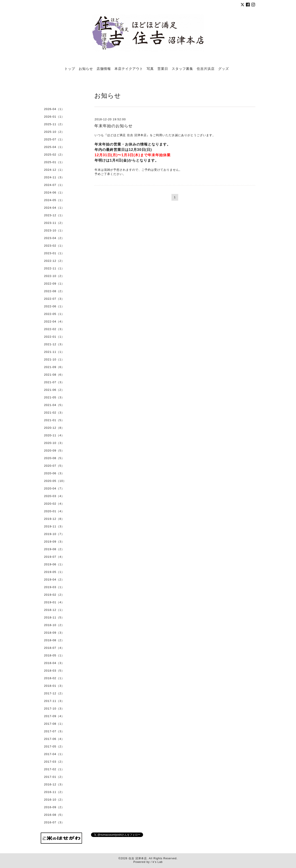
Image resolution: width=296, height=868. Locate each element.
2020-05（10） (55, 481)
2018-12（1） (54, 610)
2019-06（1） (54, 564)
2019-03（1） (54, 587)
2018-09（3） (54, 633)
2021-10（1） (54, 359)
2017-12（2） (54, 693)
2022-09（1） (54, 284)
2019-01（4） (54, 602)
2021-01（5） (54, 420)
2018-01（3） (54, 686)
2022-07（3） (54, 299)
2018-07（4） (54, 648)
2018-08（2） (54, 640)
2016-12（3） (54, 784)
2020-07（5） (54, 466)
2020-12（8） (54, 428)
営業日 (163, 69)
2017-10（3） (54, 709)
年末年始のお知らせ (113, 126)
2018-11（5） (54, 617)
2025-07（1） (54, 139)
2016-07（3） (54, 822)
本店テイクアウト (129, 69)
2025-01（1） (54, 162)
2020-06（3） (54, 473)
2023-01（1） (54, 253)
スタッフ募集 (182, 69)
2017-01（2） (54, 777)
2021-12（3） (54, 344)
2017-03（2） (54, 762)
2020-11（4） (54, 435)
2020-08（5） (54, 458)
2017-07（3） (54, 731)
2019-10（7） (54, 534)
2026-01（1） (54, 117)
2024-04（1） (54, 208)
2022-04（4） (54, 322)
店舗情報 (104, 69)
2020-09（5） (54, 451)
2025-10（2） (54, 132)
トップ (70, 69)
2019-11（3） (54, 526)
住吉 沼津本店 (138, 858)
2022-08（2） (54, 291)
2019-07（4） (54, 557)
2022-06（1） (54, 306)
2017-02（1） (54, 769)
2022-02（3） (54, 329)
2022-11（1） (54, 268)
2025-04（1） (54, 147)
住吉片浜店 (206, 69)
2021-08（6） (54, 375)
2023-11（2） (54, 223)
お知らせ (86, 69)
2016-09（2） (54, 807)
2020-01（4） (54, 511)
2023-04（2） (54, 238)
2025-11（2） (54, 124)
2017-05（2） (54, 746)
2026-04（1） (54, 109)
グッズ (224, 69)
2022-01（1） (54, 337)
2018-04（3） (54, 663)
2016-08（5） (54, 815)
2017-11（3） (54, 701)
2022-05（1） (54, 314)
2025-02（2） (54, 155)
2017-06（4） (54, 739)
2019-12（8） (54, 519)
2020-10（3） (54, 443)
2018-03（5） (54, 671)
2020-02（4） (54, 504)
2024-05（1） (54, 200)
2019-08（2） (54, 549)
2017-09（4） (54, 716)
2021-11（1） (54, 352)
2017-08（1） (54, 724)
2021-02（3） (54, 413)
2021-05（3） (54, 397)
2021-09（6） (54, 367)
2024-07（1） (54, 185)
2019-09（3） (54, 542)
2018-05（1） (54, 655)
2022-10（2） (54, 276)
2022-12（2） (54, 261)
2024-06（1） (54, 193)
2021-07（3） (54, 382)
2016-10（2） (54, 800)
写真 (150, 69)
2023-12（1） (54, 215)
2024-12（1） (54, 170)
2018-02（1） (54, 678)
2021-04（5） (54, 405)
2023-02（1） (54, 246)
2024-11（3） (54, 177)
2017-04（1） (54, 754)
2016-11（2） (54, 792)
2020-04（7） (54, 488)
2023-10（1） (54, 230)
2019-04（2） (54, 580)
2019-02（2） (54, 595)
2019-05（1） (54, 572)
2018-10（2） (54, 625)
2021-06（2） (54, 390)
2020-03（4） (54, 496)
